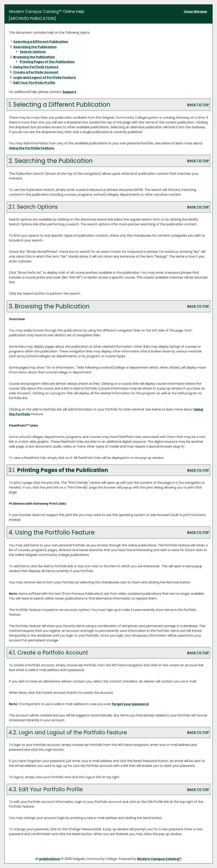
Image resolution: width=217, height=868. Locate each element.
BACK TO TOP (198, 105)
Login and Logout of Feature (45, 77)
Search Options (33, 52)
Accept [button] (129, 863)
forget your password (130, 704)
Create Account (36, 72)
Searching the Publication (35, 47)
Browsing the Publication (34, 57)
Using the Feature (36, 67)
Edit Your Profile (34, 83)
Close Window (195, 12)
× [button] (142, 861)
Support (69, 92)
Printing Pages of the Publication (47, 62)
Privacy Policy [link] (98, 863)
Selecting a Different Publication (41, 42)
